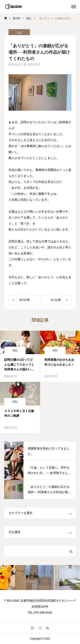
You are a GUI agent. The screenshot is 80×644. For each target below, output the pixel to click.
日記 (15, 350)
